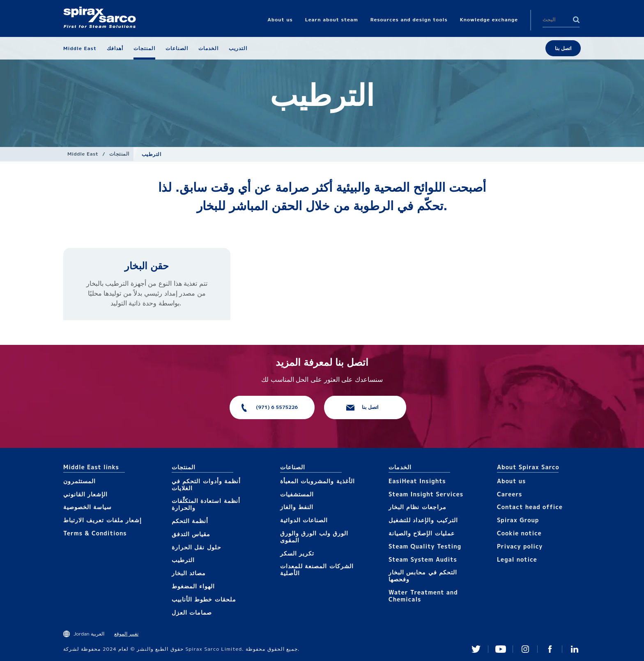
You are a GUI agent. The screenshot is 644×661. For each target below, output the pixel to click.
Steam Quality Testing (425, 546)
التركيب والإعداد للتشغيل (423, 520)
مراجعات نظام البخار (417, 507)
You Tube (501, 649)
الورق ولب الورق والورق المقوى (314, 537)
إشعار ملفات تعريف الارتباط (102, 520)
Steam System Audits (423, 559)
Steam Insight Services (426, 494)
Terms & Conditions (95, 533)
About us (511, 481)
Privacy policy (520, 546)
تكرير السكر (297, 553)
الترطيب (183, 560)
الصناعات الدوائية (304, 520)
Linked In (575, 649)
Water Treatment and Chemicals (423, 596)
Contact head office (530, 507)
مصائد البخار (189, 573)
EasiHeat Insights (417, 481)
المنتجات (119, 154)
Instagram (525, 649)
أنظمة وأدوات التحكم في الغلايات (206, 484)
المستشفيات (297, 494)
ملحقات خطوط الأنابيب (204, 599)
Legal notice (517, 559)
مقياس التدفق (191, 534)
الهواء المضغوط (193, 586)
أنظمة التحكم (190, 521)
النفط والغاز (297, 507)
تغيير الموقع (126, 634)
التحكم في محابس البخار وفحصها (423, 576)
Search (576, 20)
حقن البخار (147, 266)
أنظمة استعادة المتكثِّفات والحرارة (206, 504)
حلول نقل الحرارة (197, 547)
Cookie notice (519, 533)
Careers (509, 494)
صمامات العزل (192, 612)
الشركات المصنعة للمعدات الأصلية (317, 569)
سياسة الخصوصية (87, 507)
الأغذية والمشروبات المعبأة (317, 481)
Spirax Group (518, 520)
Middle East (83, 154)
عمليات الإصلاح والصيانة (422, 533)
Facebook (550, 649)
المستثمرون (79, 481)
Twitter (476, 649)
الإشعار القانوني (85, 494)
